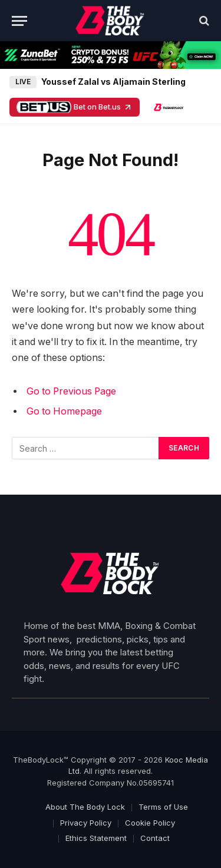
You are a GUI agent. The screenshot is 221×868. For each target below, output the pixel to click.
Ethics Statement (96, 838)
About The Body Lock (85, 807)
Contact (155, 838)
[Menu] (19, 21)
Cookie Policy (150, 823)
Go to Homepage (64, 411)
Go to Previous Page (71, 391)
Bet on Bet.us (75, 107)
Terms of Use (163, 807)
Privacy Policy (86, 823)
